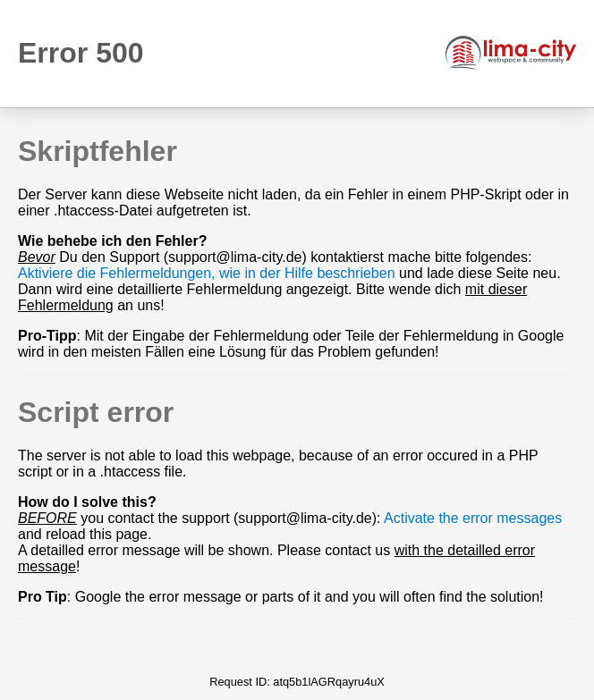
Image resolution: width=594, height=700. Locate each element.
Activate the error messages (473, 518)
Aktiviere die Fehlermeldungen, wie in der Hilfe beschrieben (207, 273)
